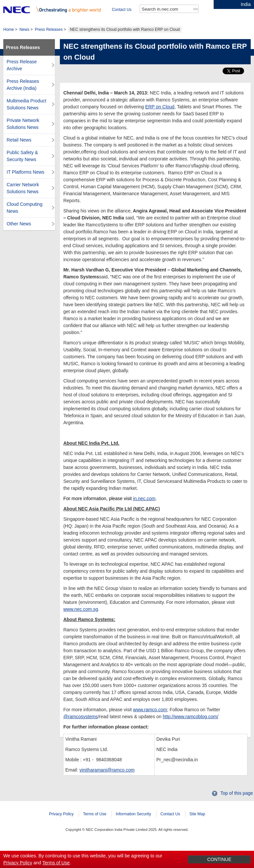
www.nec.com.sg (81, 619)
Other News (19, 234)
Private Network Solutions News (23, 134)
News (24, 39)
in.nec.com (144, 508)
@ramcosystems (80, 726)
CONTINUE (219, 859)
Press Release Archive (22, 75)
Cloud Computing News (24, 218)
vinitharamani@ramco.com (107, 780)
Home (9, 39)
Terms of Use (95, 824)
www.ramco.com (150, 720)
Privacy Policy (61, 824)
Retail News (19, 150)
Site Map (197, 824)
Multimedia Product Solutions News (26, 114)
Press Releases (49, 39)
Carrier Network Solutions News (23, 198)
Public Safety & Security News (22, 166)
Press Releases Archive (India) (23, 95)
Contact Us (13, 20)
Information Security (133, 824)
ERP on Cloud (160, 117)
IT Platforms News (25, 182)
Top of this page (237, 803)
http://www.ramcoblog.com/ (190, 726)
